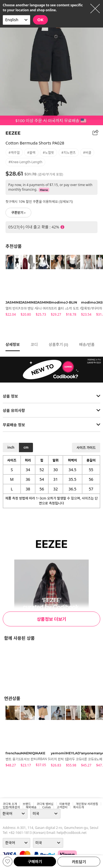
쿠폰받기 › (18, 213)
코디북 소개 (10, 804)
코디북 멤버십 (45, 804)
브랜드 (27, 804)
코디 (34, 344)
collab (47, 807)
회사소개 (78, 807)
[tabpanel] (10, 286)
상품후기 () (58, 344)
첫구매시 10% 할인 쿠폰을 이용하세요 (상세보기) (39, 202)
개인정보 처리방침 (87, 804)
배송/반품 (87, 344)
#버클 (87, 153)
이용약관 (65, 804)
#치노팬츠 (69, 153)
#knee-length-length (25, 162)
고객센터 (62, 807)
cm (26, 447)
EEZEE (13, 133)
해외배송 (31, 807)
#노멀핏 (48, 153)
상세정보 (13, 344)
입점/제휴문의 (11, 807)
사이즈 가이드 (86, 448)
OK (40, 20)
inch (11, 447)
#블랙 (31, 153)
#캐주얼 (14, 153)
